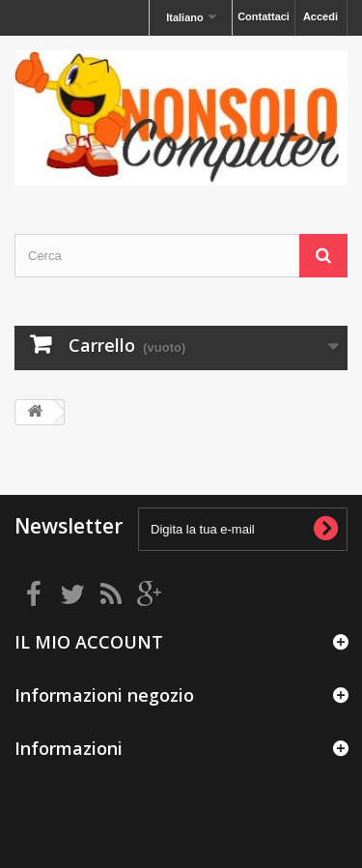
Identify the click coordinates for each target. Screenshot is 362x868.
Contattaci (264, 16)
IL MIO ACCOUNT (89, 642)
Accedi (320, 16)
